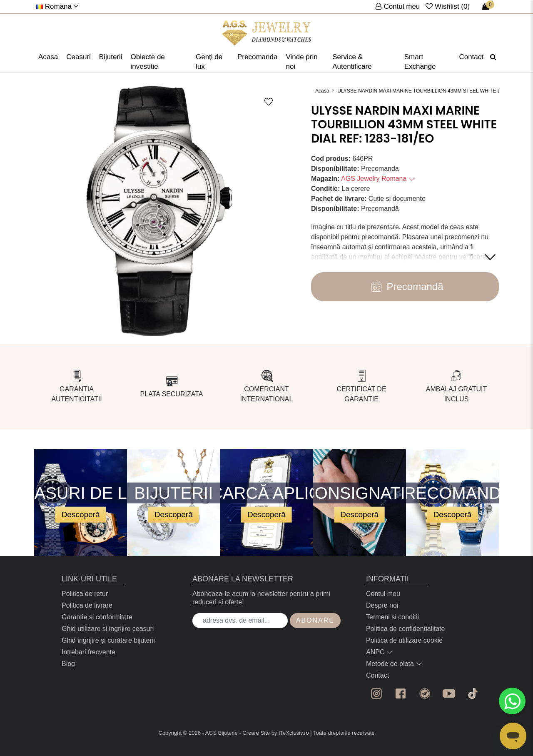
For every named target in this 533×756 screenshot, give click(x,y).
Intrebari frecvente (88, 652)
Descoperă (81, 514)
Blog (68, 664)
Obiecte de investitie (148, 62)
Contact (471, 57)
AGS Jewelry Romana (378, 179)
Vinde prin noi (301, 62)
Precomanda (257, 57)
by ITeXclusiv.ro (290, 733)
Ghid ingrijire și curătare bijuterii (108, 640)
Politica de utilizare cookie (404, 640)
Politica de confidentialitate (405, 629)
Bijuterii (111, 57)
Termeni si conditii (392, 617)
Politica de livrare (87, 605)
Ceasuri (78, 57)
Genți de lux (209, 62)
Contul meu (383, 594)
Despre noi (382, 605)
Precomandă (405, 287)
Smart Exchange (420, 62)
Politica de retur (85, 594)
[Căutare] (493, 57)
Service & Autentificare (352, 62)
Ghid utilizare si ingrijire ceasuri (108, 629)
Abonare (315, 620)
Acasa (48, 57)
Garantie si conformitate (97, 617)
